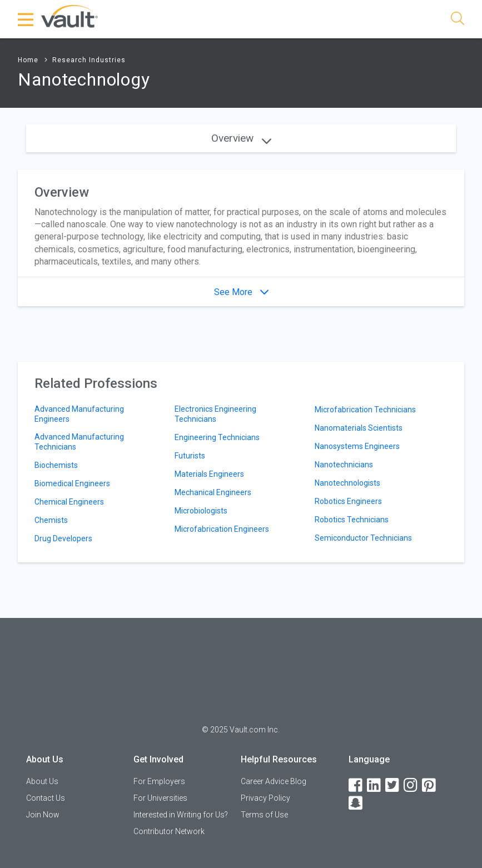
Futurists (190, 456)
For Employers (159, 781)
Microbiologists (201, 511)
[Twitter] (393, 785)
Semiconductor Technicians (363, 538)
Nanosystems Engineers (357, 446)
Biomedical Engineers (72, 483)
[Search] (458, 20)
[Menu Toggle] (26, 19)
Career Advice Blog (274, 781)
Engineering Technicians (217, 437)
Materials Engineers (209, 474)
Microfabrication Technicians (365, 410)
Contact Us (46, 798)
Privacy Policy (265, 798)
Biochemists (56, 465)
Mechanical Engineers (213, 492)
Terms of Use (264, 815)
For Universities (160, 798)
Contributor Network (169, 831)
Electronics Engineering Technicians (215, 414)
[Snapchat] (356, 803)
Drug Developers (63, 538)
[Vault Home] (69, 16)
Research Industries (89, 60)
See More (241, 292)
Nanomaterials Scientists (359, 428)
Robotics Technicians (352, 520)
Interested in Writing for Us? (181, 815)
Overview (241, 138)
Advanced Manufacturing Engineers (79, 414)
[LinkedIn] (375, 785)
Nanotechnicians (344, 465)
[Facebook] (356, 785)
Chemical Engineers (69, 502)
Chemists (51, 520)
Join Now (43, 815)
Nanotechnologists (347, 483)
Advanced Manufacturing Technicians (79, 442)
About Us (42, 781)
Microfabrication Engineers (222, 529)
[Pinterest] (430, 785)
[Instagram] (411, 785)
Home (28, 60)
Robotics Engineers (348, 501)
